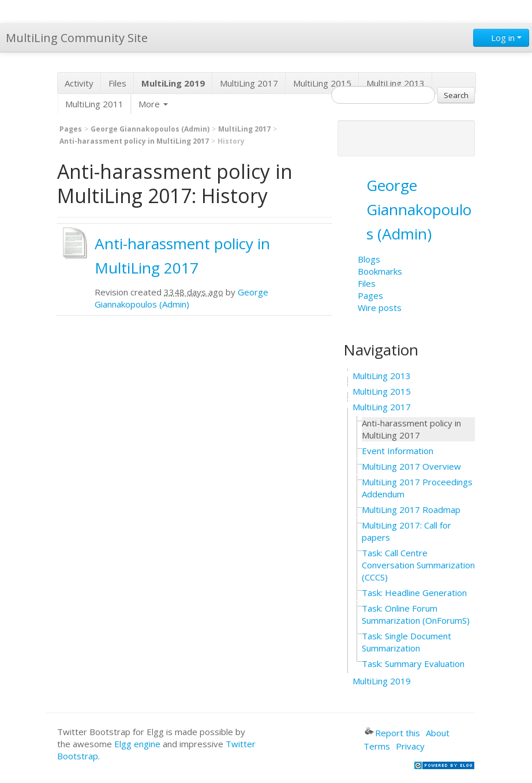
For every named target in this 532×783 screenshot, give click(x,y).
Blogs (369, 259)
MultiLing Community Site (77, 38)
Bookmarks (380, 271)
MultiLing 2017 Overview (411, 466)
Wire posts (380, 308)
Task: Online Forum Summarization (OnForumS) (416, 614)
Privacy (410, 746)
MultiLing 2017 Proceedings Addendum (417, 488)
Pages (71, 129)
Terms (377, 746)
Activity (79, 83)
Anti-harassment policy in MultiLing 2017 (134, 141)
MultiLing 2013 (396, 83)
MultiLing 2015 (322, 83)
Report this (392, 733)
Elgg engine (137, 744)
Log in (501, 38)
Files (117, 83)
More (153, 104)
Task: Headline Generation (414, 593)
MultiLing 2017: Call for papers (407, 531)
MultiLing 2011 (94, 104)
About (438, 733)
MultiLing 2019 (382, 681)
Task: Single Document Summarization (407, 642)
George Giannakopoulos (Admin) (150, 129)
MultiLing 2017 (249, 83)
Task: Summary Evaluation (413, 664)
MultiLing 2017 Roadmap (411, 509)
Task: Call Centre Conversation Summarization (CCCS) (418, 565)
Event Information (398, 451)
